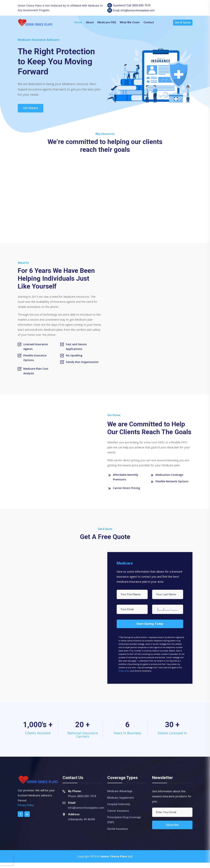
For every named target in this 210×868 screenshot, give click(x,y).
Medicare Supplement (121, 803)
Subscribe (172, 830)
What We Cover (130, 22)
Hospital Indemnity (119, 810)
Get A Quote (183, 22)
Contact (149, 22)
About (90, 22)
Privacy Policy (124, 676)
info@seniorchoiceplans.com (86, 813)
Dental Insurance (118, 834)
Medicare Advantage (120, 797)
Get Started (31, 108)
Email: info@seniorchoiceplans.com (131, 10)
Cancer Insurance (118, 816)
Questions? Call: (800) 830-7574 (129, 5)
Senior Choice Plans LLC (117, 862)
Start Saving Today (150, 629)
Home (78, 22)
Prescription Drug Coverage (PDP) (124, 825)
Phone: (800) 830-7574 (82, 802)
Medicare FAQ (107, 22)
